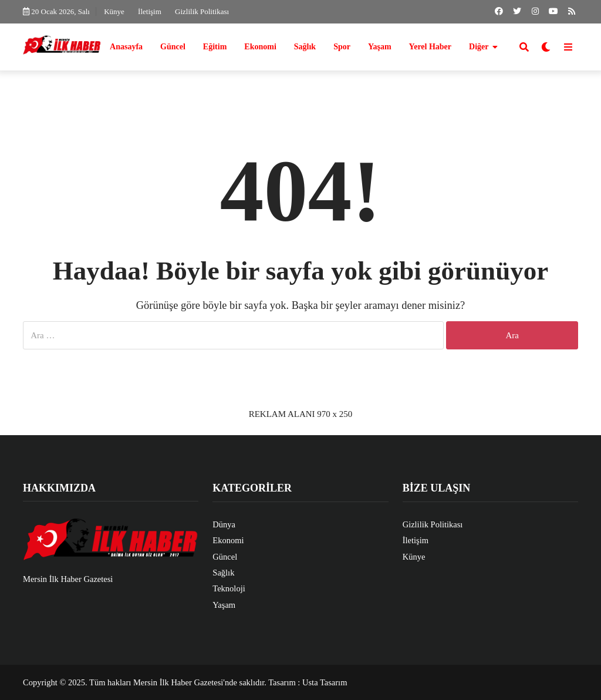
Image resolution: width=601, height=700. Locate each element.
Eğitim (215, 47)
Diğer (479, 47)
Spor (342, 47)
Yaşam (380, 47)
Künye (114, 11)
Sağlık (305, 47)
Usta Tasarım (325, 682)
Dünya (224, 524)
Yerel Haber (430, 47)
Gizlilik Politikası (202, 11)
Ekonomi (260, 47)
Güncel (173, 47)
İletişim (150, 11)
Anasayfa (126, 47)
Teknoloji (229, 588)
